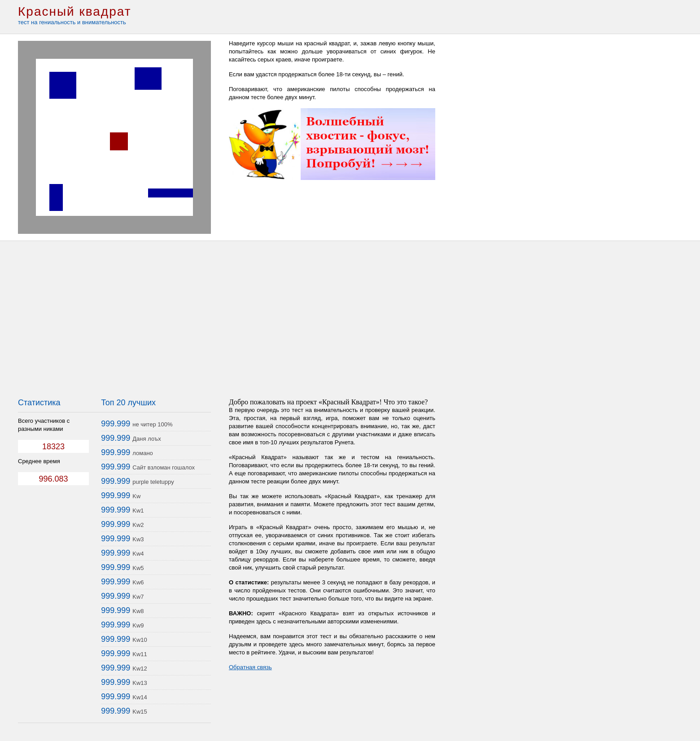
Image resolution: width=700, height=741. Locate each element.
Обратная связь (250, 667)
